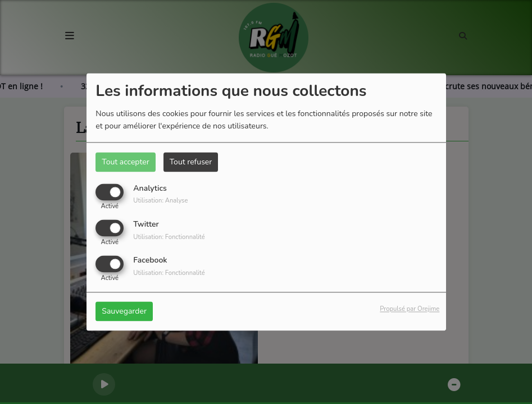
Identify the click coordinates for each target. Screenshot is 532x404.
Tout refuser (191, 162)
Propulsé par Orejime (410, 309)
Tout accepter (125, 162)
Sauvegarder (124, 312)
